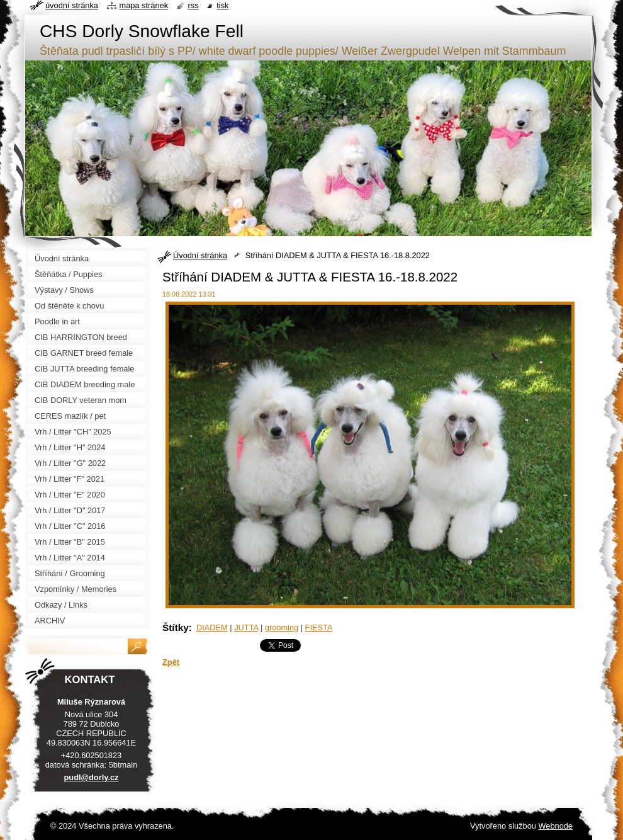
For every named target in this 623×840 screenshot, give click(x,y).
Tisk (222, 5)
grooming (282, 627)
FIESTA (319, 627)
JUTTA (246, 627)
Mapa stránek (144, 5)
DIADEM (212, 627)
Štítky (176, 627)
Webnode (555, 826)
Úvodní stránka (200, 255)
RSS (194, 5)
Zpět (171, 662)
